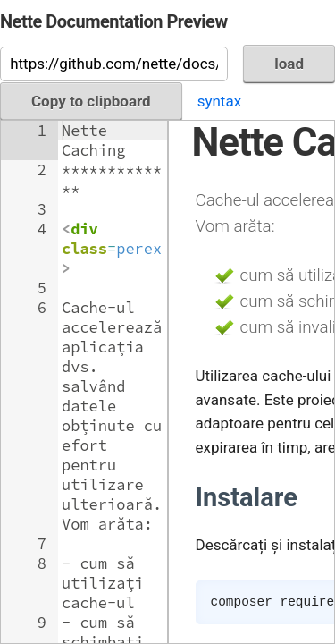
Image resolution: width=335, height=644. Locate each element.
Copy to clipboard (91, 101)
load (289, 64)
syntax (219, 101)
